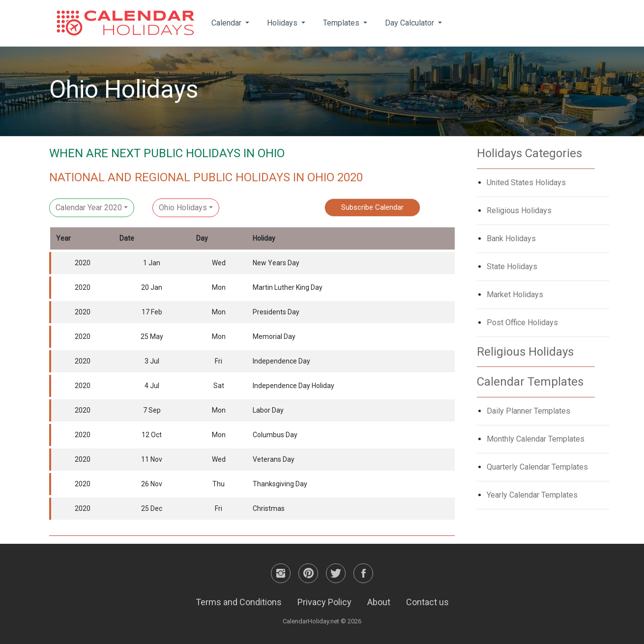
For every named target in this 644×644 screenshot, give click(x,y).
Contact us (427, 602)
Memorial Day (274, 336)
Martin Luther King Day (288, 287)
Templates (342, 23)
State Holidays (512, 266)
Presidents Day (276, 312)
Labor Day (268, 410)
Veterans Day (274, 459)
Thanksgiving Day (280, 484)
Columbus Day (275, 435)
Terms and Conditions (239, 602)
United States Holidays (526, 182)
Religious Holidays (519, 210)
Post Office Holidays (522, 322)
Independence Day (281, 361)
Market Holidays (515, 294)
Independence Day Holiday (293, 386)
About (379, 602)
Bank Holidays (511, 238)
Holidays (283, 23)
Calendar (227, 23)
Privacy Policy (324, 602)
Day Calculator (410, 23)
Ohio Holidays (183, 208)
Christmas (269, 508)
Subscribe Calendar (372, 207)
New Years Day (276, 263)
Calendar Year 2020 (89, 208)
